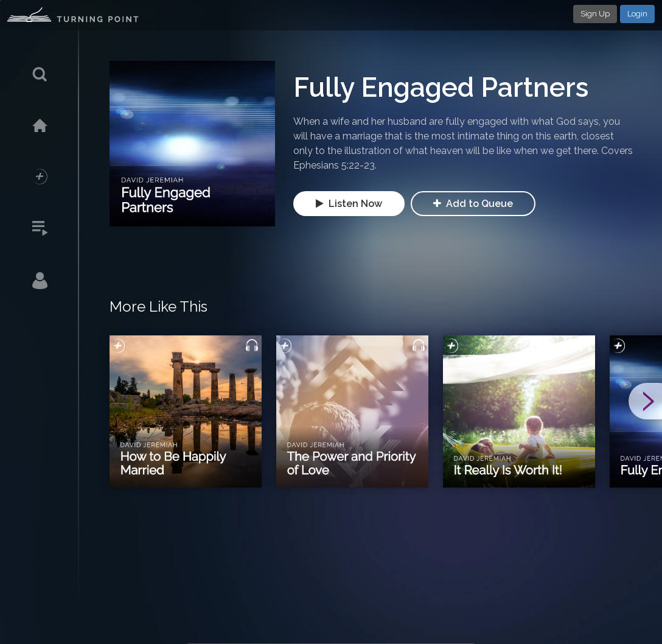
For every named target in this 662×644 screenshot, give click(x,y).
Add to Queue (473, 204)
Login (637, 14)
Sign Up (595, 14)
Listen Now (349, 204)
